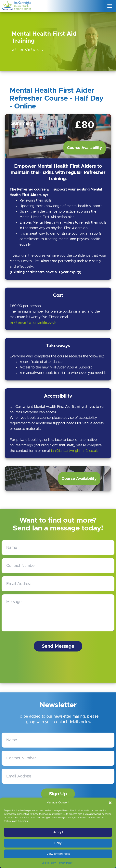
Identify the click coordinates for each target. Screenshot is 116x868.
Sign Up (58, 794)
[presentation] (59, 667)
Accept (58, 832)
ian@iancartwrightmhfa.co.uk (33, 323)
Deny (58, 843)
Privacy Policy (65, 863)
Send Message (58, 646)
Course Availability (84, 148)
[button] (110, 803)
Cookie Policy (49, 863)
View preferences (58, 854)
